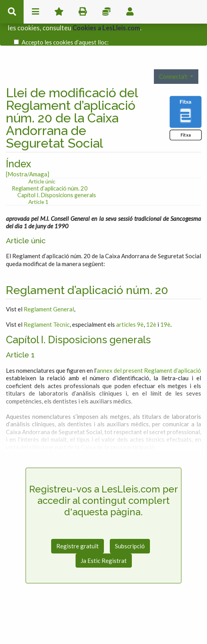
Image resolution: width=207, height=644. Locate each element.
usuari (130, 12)
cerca (12, 12)
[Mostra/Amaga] (28, 159)
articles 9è (130, 309)
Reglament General (49, 294)
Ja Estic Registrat (104, 546)
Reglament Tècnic (47, 309)
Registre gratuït (78, 531)
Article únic (42, 167)
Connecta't (174, 61)
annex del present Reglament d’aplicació (149, 355)
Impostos (106, 12)
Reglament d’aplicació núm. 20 (50, 173)
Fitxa (186, 120)
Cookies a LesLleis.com (106, 26)
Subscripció (130, 531)
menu (35, 12)
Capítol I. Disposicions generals (57, 180)
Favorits (59, 12)
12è (151, 309)
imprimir (83, 12)
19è (165, 309)
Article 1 (38, 187)
